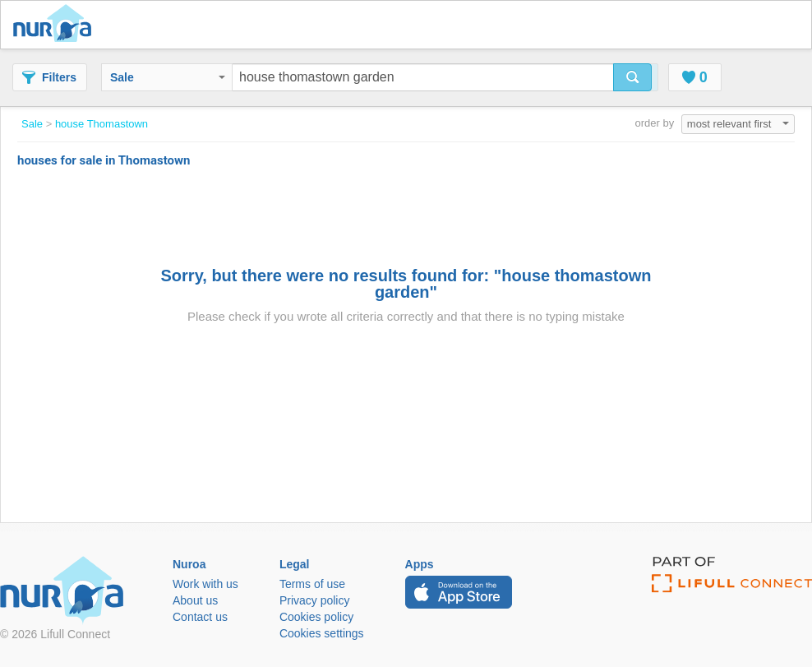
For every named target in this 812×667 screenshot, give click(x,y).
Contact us (200, 617)
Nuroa (56, 25)
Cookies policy (316, 617)
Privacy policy (315, 600)
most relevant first (738, 124)
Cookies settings (322, 633)
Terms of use (312, 584)
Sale (168, 77)
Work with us (205, 584)
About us (195, 600)
